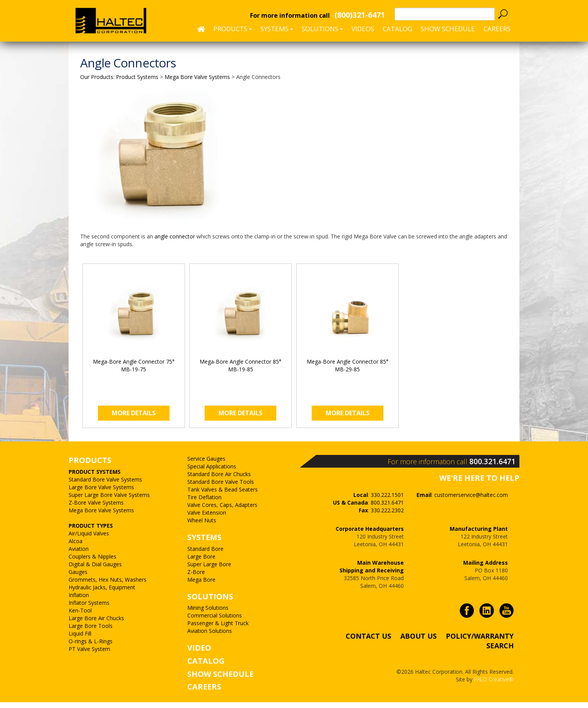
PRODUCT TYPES (91, 531)
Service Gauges (206, 465)
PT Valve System (89, 655)
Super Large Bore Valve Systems (109, 501)
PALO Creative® (494, 685)
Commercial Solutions (215, 622)
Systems (277, 29)
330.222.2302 (387, 516)
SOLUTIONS (210, 602)
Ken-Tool (80, 616)
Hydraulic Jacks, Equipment (102, 593)
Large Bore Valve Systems (101, 493)
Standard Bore (205, 554)
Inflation (79, 601)
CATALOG (206, 667)
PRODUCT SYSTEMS (95, 477)
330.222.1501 (387, 500)
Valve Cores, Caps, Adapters (222, 511)
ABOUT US (418, 641)
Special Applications (212, 472)
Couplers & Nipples (92, 562)
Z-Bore (196, 578)
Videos (363, 29)
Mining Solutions (208, 614)
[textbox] (445, 14)
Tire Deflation (204, 503)
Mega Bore (201, 585)
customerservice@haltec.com (471, 500)
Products (233, 29)
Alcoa (76, 547)
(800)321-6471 (360, 15)
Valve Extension (207, 519)
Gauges (78, 578)
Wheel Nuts (202, 526)
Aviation (79, 554)
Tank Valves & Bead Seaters (223, 496)
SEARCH (500, 651)
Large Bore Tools (91, 632)
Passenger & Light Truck (218, 629)
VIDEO (199, 654)
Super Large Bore (209, 570)
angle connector (175, 236)
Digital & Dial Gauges (95, 570)
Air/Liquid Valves (89, 539)
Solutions (322, 29)
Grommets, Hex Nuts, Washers (108, 585)
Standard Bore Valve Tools (221, 488)
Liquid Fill (80, 639)
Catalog (397, 29)
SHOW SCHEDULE (448, 29)
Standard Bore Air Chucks (219, 480)
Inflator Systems (89, 608)
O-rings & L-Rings (91, 647)
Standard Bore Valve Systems (105, 485)
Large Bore (201, 562)
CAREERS (497, 29)
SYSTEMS (204, 543)
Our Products (97, 77)
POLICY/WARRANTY (480, 641)
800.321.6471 (495, 467)
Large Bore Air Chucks (96, 624)
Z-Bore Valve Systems (96, 508)
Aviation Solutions (210, 637)
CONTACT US (368, 641)
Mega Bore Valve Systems (101, 516)
